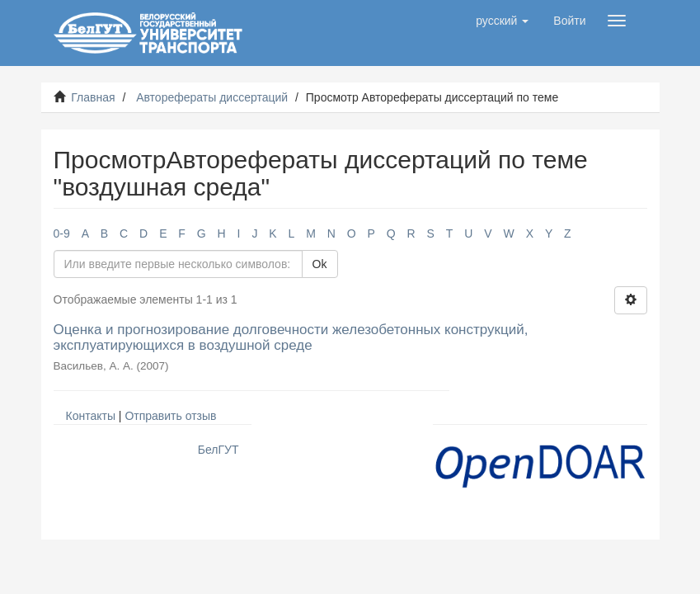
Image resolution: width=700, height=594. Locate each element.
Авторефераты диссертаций (212, 97)
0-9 (62, 233)
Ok (320, 264)
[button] (502, 21)
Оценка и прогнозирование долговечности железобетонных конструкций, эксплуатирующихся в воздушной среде (291, 337)
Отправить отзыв (170, 416)
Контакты (91, 416)
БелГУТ (218, 450)
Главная (93, 97)
